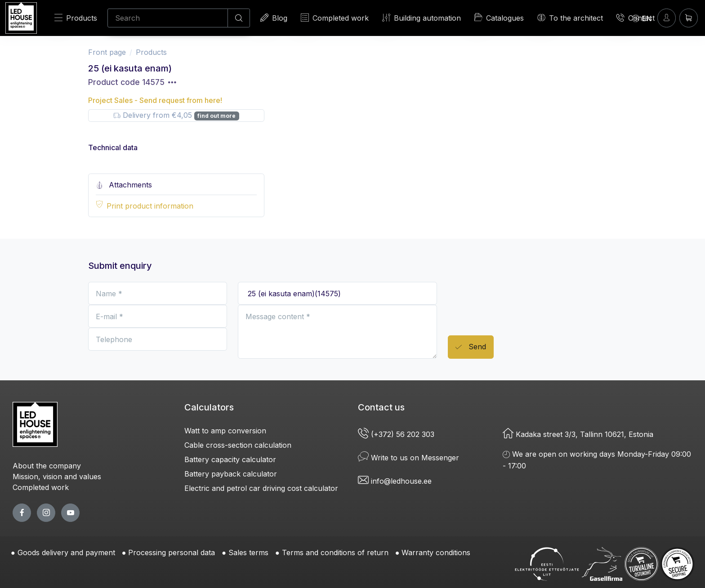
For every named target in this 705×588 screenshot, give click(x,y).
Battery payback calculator (231, 474)
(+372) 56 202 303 (397, 434)
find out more (216, 116)
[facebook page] (22, 513)
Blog (274, 18)
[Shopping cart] (689, 18)
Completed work (335, 18)
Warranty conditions (436, 552)
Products (76, 18)
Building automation (422, 18)
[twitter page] (46, 513)
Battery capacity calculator (230, 459)
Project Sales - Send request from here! (155, 100)
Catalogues (499, 18)
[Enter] (667, 18)
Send (471, 347)
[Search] (168, 18)
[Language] (642, 18)
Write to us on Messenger (408, 458)
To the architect (570, 18)
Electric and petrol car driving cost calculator (261, 488)
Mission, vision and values (57, 477)
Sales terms (248, 552)
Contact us (381, 407)
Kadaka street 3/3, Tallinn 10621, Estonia (578, 434)
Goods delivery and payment (66, 552)
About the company (47, 466)
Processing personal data (172, 552)
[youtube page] (70, 513)
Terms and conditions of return (335, 552)
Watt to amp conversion (225, 431)
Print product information (150, 206)
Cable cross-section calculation (238, 445)
